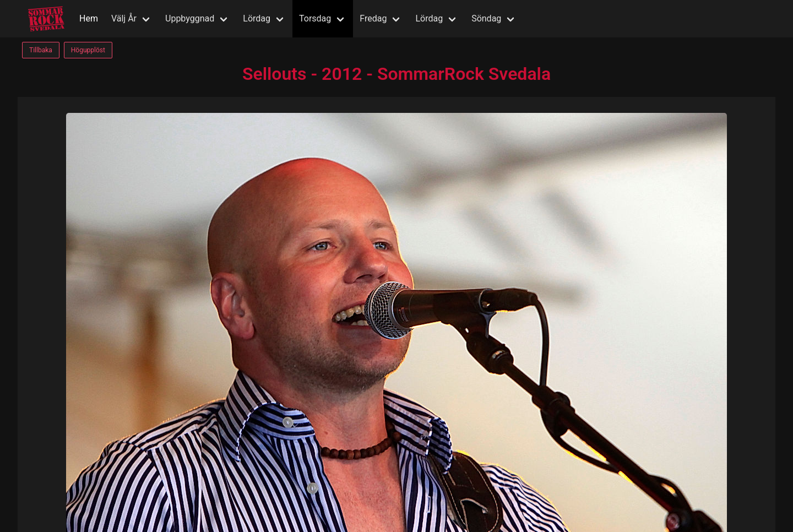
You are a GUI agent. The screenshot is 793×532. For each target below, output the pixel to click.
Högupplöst (88, 50)
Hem (89, 18)
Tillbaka (41, 50)
